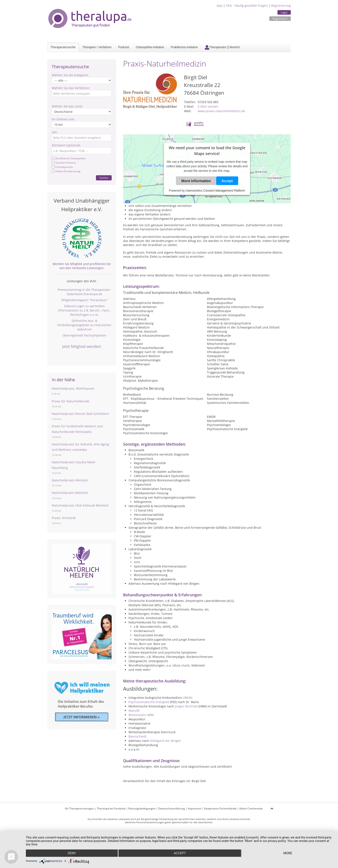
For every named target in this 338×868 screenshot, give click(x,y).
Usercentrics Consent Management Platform (215, 191)
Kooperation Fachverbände (220, 808)
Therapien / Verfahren (97, 47)
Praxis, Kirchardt (64, 518)
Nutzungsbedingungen (142, 808)
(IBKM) (188, 698)
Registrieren (280, 19)
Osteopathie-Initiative (150, 47)
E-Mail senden (208, 106)
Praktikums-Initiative (184, 47)
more (288, 853)
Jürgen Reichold (186, 706)
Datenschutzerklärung (172, 808)
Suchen (104, 178)
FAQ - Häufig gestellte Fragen (247, 5)
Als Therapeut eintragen (79, 808)
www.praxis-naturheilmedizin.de (221, 111)
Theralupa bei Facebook (111, 808)
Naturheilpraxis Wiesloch (70, 480)
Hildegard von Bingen (165, 741)
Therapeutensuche (63, 47)
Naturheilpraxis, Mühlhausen (73, 388)
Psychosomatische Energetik (149, 702)
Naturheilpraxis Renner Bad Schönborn (80, 414)
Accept (227, 181)
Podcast (124, 47)
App (220, 5)
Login (284, 12)
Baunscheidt (138, 736)
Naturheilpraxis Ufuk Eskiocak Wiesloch (80, 505)
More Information (196, 181)
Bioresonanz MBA (141, 715)
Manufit (134, 711)
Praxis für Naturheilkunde (70, 401)
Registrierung (281, 5)
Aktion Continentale (251, 808)
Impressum (195, 808)
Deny (72, 853)
